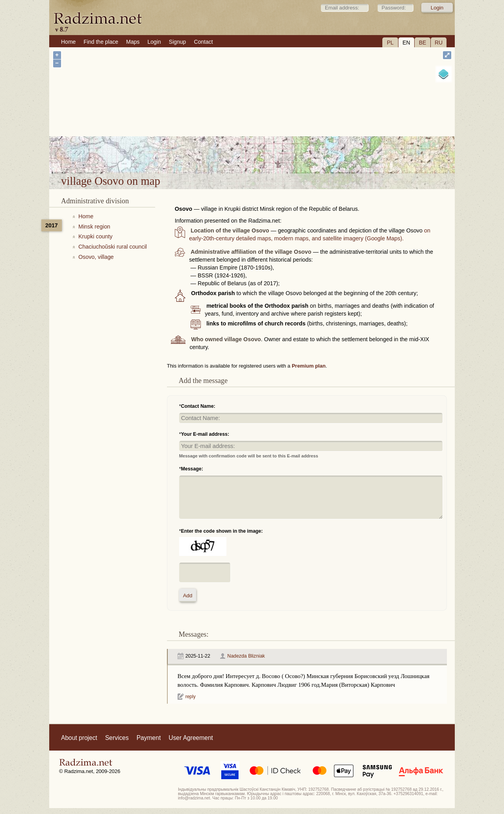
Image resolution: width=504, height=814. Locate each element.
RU (439, 43)
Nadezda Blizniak (246, 656)
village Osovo (276, 153)
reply (191, 697)
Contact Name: (198, 406)
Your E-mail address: (205, 434)
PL (390, 43)
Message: (192, 469)
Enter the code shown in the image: (222, 531)
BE (423, 43)
